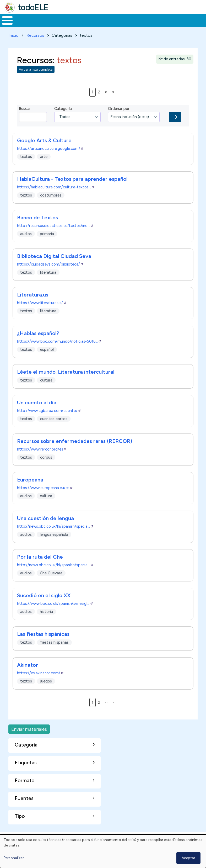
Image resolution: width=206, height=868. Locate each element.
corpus (46, 467)
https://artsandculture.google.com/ (50, 158)
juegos (46, 691)
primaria (47, 243)
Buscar (201, 20)
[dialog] (103, 851)
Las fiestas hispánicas (43, 644)
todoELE (33, 7)
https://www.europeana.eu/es (45, 497)
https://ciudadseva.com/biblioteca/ (50, 274)
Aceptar (188, 858)
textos (26, 166)
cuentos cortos (54, 428)
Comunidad (177, 25)
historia (46, 621)
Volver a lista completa (36, 79)
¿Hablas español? (38, 343)
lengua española (54, 544)
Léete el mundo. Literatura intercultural (66, 382)
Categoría (63, 118)
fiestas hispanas (54, 652)
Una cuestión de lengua (45, 528)
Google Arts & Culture (44, 150)
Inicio (5, 25)
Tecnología (142, 25)
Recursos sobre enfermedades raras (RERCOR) (75, 451)
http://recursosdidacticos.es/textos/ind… (55, 235)
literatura (48, 282)
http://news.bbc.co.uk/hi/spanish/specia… (55, 536)
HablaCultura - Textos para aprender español (72, 189)
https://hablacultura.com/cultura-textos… (56, 197)
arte (44, 166)
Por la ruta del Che (40, 567)
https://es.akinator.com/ (40, 683)
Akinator (28, 675)
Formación (59, 25)
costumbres (51, 205)
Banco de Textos (37, 227)
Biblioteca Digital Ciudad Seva (54, 266)
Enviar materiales (29, 739)
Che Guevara (51, 583)
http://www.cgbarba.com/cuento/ (49, 420)
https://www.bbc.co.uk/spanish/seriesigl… (55, 613)
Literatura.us (33, 304)
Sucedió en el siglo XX (44, 605)
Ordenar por (119, 118)
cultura (46, 390)
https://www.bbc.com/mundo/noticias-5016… (59, 351)
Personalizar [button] (14, 858)
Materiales (25, 25)
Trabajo (90, 25)
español (47, 359)
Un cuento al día (37, 412)
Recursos (35, 45)
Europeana (30, 489)
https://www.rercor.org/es (42, 459)
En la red (114, 25)
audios (26, 243)
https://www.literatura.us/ (42, 313)
